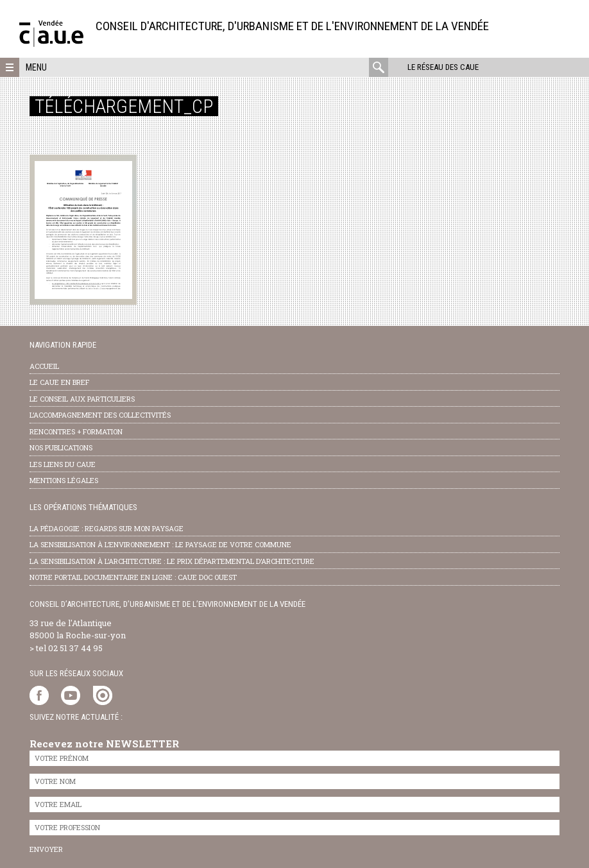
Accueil (44, 366)
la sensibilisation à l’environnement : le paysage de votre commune (160, 544)
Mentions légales (64, 480)
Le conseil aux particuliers (82, 399)
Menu (36, 67)
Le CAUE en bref (59, 382)
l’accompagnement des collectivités (100, 415)
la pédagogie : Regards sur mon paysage (107, 528)
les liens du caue (63, 464)
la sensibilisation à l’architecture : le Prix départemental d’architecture (172, 561)
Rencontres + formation (76, 431)
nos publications (61, 447)
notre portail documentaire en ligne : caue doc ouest (133, 577)
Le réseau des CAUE (443, 67)
